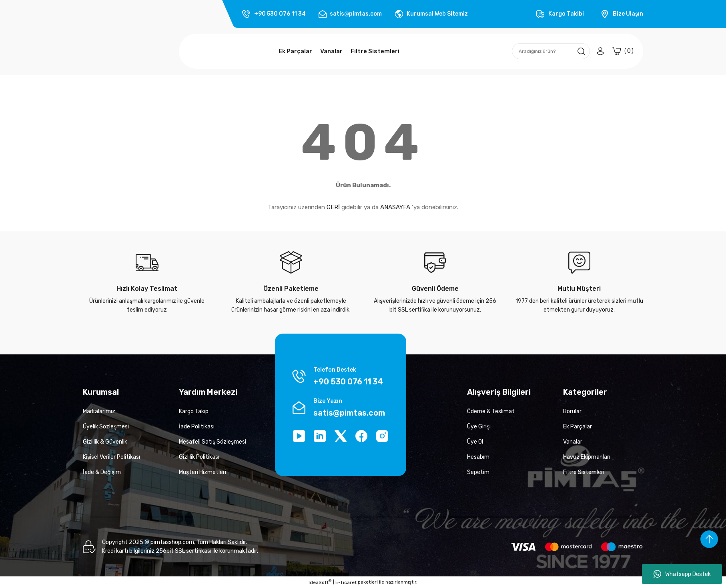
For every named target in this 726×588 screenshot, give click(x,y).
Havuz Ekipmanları (587, 457)
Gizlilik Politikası (199, 457)
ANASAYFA (395, 207)
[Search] (551, 51)
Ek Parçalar (578, 427)
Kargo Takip (194, 411)
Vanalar (573, 442)
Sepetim (478, 472)
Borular (572, 411)
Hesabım (478, 457)
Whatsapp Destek (682, 574)
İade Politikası (197, 427)
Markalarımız (99, 411)
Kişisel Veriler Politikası (111, 457)
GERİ (333, 207)
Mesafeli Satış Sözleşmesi (213, 442)
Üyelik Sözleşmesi (106, 427)
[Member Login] (600, 51)
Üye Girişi (479, 427)
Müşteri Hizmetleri (203, 472)
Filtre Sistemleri (584, 472)
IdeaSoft (320, 582)
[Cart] (623, 51)
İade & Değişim (102, 472)
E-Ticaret (346, 582)
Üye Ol (475, 442)
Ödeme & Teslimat (491, 411)
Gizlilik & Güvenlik (105, 442)
